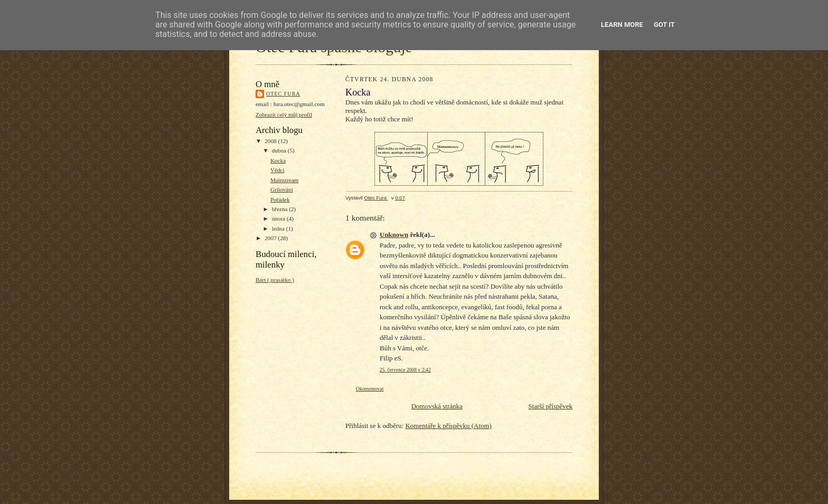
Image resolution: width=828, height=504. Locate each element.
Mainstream (284, 180)
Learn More (622, 25)
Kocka (278, 160)
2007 (271, 238)
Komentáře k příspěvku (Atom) (448, 426)
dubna (280, 150)
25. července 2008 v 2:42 (405, 370)
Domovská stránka (437, 406)
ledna (279, 229)
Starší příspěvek (551, 406)
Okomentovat (370, 389)
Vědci (277, 170)
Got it (664, 25)
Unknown (394, 235)
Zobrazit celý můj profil (284, 115)
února (279, 218)
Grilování (282, 189)
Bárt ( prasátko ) (275, 280)
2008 (271, 141)
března (281, 209)
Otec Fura (283, 94)
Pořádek (280, 199)
